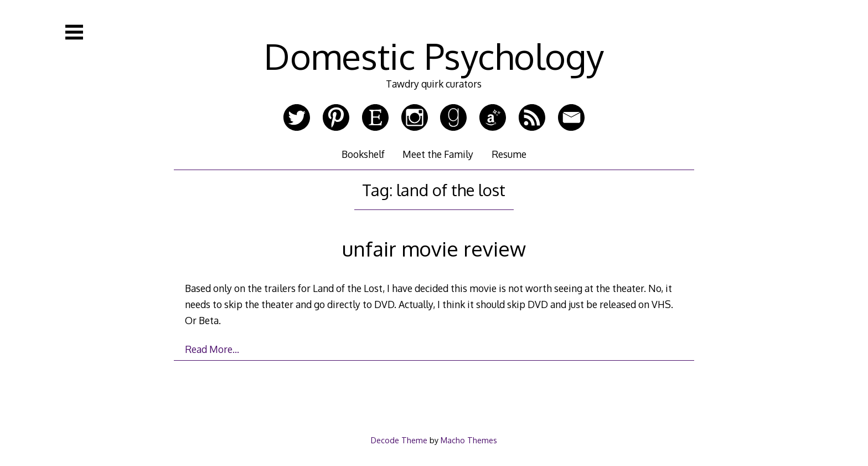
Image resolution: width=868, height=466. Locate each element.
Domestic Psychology (434, 56)
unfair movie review (434, 249)
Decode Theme (399, 440)
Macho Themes (469, 440)
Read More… (212, 349)
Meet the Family (438, 154)
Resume (509, 154)
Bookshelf (363, 154)
